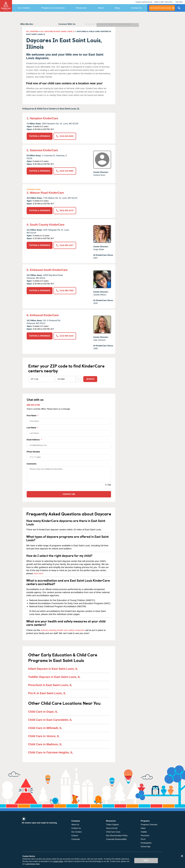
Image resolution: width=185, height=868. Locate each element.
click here (38, 573)
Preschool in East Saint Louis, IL (50, 685)
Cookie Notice (58, 861)
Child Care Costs (113, 832)
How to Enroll (112, 828)
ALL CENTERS (32, 31)
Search (90, 379)
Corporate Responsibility (116, 839)
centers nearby (161, 8)
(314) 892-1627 (65, 245)
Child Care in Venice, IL (44, 736)
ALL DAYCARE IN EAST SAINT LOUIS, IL (58, 31)
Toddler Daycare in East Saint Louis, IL (54, 677)
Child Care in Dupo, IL (43, 712)
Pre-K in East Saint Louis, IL (47, 693)
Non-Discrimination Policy (117, 836)
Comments (32, 464)
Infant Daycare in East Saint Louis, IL (53, 669)
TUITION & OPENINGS (40, 136)
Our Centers (24, 8)
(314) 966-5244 (65, 336)
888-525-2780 (33, 405)
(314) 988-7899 (65, 291)
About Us (75, 825)
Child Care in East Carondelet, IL (50, 720)
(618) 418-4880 (65, 171)
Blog (117, 8)
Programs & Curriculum (53, 8)
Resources (81, 8)
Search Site (179, 9)
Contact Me (69, 494)
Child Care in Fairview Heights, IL (51, 752)
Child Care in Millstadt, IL (45, 728)
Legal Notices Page (32, 864)
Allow (146, 860)
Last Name (69, 432)
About (101, 8)
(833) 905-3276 (65, 211)
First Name (69, 419)
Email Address (69, 444)
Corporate (76, 839)
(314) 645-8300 (65, 136)
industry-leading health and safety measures (63, 630)
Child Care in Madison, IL (45, 744)
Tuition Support (112, 825)
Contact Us (136, 8)
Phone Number (69, 456)
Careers (75, 836)
